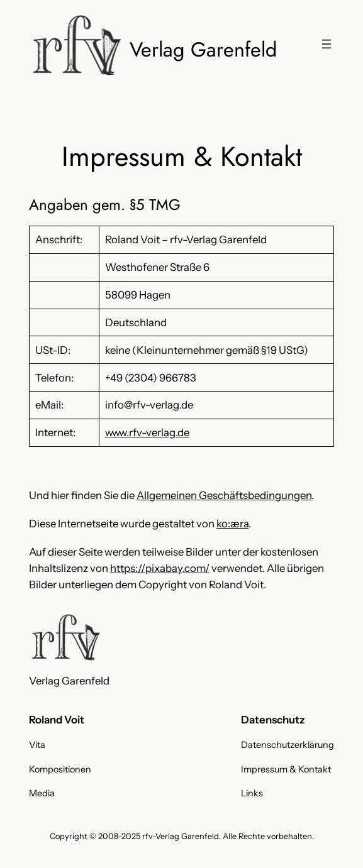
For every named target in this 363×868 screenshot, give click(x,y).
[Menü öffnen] (327, 44)
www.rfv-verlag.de (147, 432)
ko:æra (232, 524)
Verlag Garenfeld (203, 49)
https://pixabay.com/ (160, 568)
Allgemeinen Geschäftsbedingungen (224, 495)
